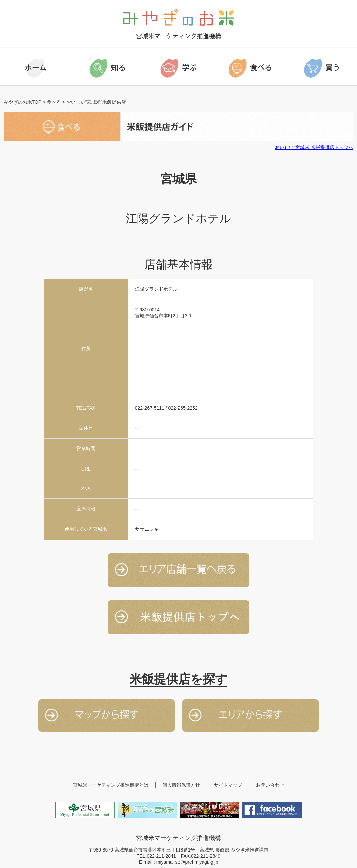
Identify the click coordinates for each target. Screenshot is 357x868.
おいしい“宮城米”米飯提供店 (96, 102)
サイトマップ (228, 785)
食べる (54, 102)
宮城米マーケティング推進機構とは (111, 785)
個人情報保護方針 (181, 785)
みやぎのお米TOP (23, 102)
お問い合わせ (270, 785)
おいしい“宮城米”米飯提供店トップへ (314, 147)
